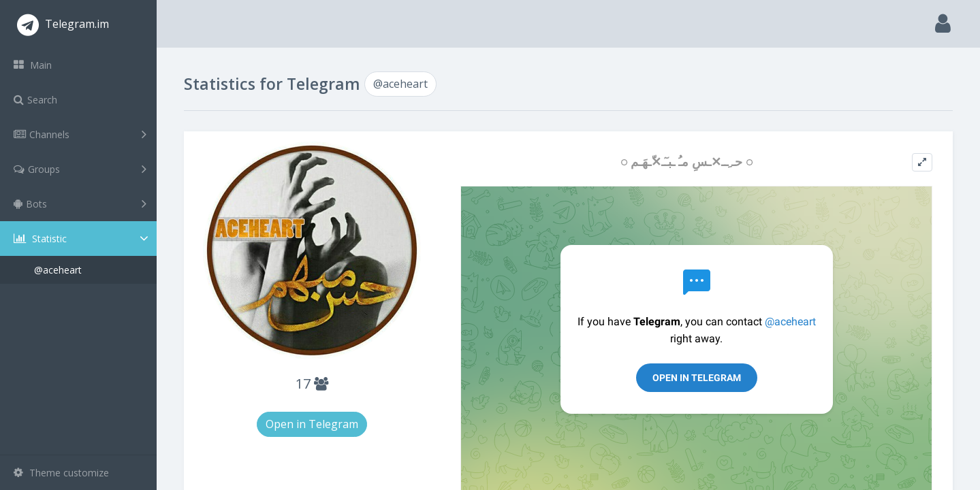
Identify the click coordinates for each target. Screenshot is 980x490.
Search (35, 100)
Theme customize (61, 473)
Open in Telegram (312, 424)
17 (312, 383)
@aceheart (58, 270)
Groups (80, 169)
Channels (80, 134)
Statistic (82, 239)
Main (33, 65)
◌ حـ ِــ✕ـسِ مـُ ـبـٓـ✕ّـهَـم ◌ (686, 162)
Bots (80, 203)
